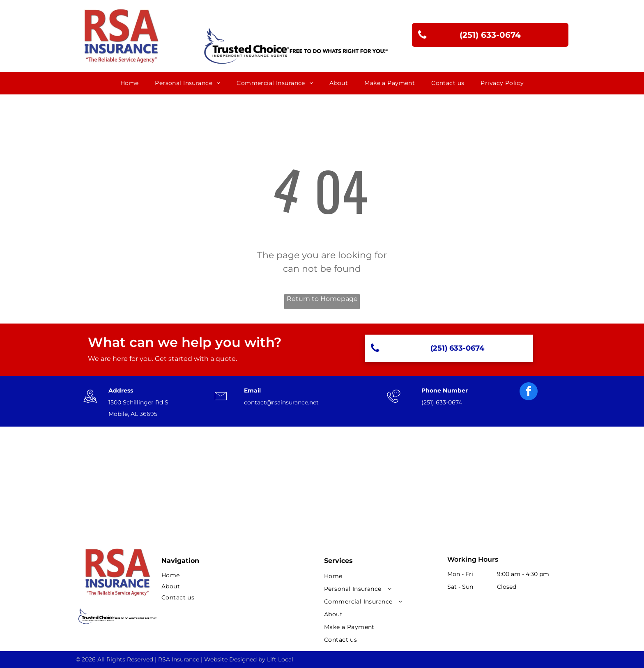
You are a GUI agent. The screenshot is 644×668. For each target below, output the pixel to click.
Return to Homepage (322, 299)
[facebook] (529, 392)
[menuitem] (130, 83)
